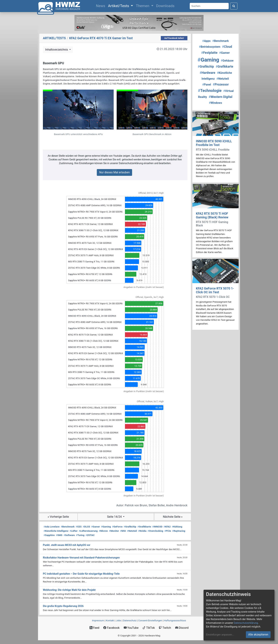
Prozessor (221, 84)
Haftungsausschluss (175, 620)
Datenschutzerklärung (246, 623)
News (101, 5)
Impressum (98, 620)
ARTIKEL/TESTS (54, 38)
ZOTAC (90, 535)
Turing (80, 535)
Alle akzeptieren (258, 635)
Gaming (106, 527)
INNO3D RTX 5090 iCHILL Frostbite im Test (214, 143)
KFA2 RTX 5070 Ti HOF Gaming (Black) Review (212, 215)
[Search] (209, 6)
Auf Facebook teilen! (174, 38)
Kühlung (177, 527)
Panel (207, 85)
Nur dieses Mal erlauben (114, 172)
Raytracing (179, 531)
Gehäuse (227, 61)
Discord (182, 628)
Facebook (111, 628)
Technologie (210, 91)
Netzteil (132, 531)
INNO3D (157, 527)
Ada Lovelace (52, 527)
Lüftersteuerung (88, 531)
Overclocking (155, 531)
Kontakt (110, 620)
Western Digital (220, 97)
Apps (206, 41)
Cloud (227, 47)
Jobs (119, 620)
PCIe (168, 531)
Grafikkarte (144, 527)
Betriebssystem (210, 47)
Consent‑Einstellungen (150, 620)
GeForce (117, 527)
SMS (59, 535)
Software (69, 535)
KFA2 (167, 527)
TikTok (149, 628)
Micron (103, 531)
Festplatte (209, 53)
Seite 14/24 (115, 517)
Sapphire (49, 535)
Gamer (96, 527)
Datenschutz (130, 620)
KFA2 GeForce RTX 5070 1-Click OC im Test (215, 290)
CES (79, 527)
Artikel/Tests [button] (119, 6)
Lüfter (74, 531)
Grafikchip (130, 527)
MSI (123, 531)
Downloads (165, 6)
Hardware (207, 73)
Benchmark (68, 527)
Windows (216, 103)
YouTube (131, 628)
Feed (94, 628)
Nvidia (142, 531)
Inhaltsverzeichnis (57, 50)
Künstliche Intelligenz (56, 531)
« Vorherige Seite (58, 517)
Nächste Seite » (173, 517)
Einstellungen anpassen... (220, 635)
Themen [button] (143, 6)
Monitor (114, 531)
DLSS (86, 527)
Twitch (165, 628)
